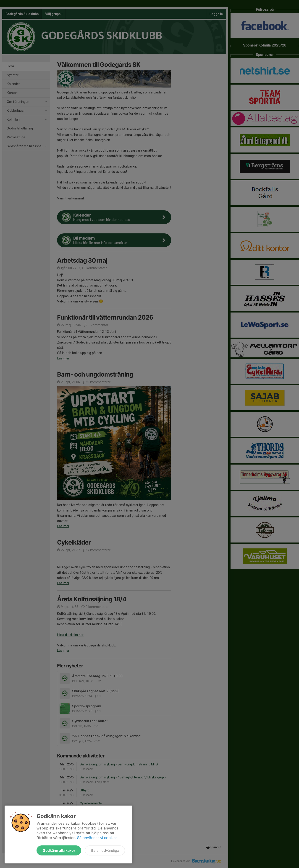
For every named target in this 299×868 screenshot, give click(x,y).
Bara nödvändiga (105, 850)
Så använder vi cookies (97, 838)
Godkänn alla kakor (59, 850)
